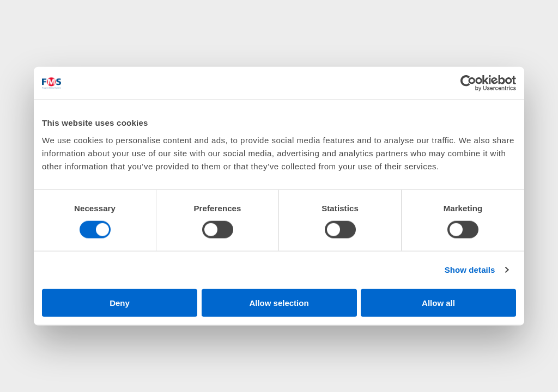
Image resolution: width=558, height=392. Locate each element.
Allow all (438, 302)
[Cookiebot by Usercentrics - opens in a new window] (468, 83)
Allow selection (279, 302)
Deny (120, 302)
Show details (470, 270)
